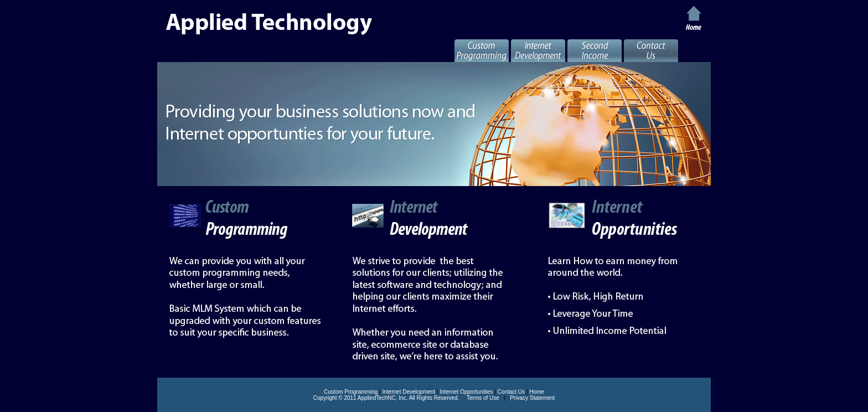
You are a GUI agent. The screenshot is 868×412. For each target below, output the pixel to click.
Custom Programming (351, 392)
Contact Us (511, 392)
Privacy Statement (532, 398)
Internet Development (409, 392)
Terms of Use (483, 398)
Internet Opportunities (466, 392)
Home (537, 392)
